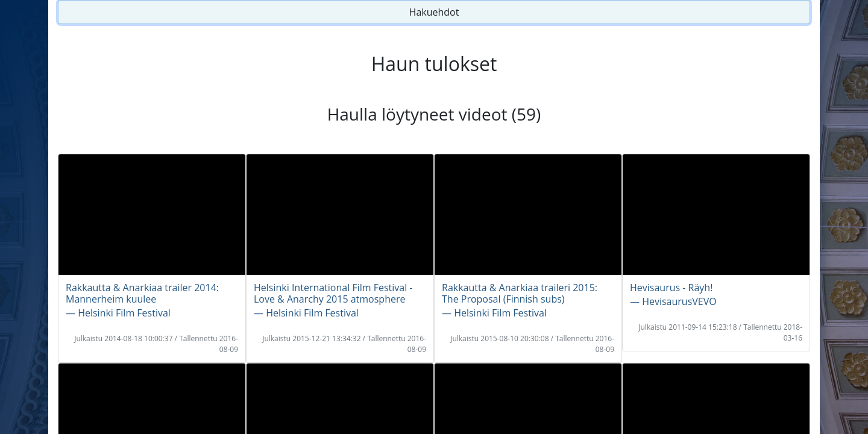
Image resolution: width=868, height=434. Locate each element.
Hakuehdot (434, 12)
